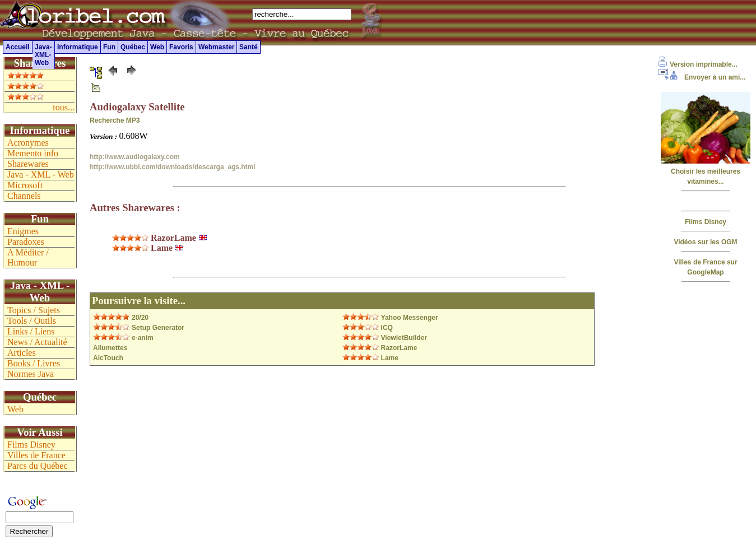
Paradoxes (26, 242)
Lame (390, 358)
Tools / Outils (32, 321)
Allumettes (110, 348)
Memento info (33, 153)
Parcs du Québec (38, 466)
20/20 (140, 318)
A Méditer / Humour (28, 257)
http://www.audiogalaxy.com (135, 157)
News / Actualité (37, 342)
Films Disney (706, 222)
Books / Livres (34, 363)
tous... (64, 107)
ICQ (387, 328)
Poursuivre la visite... (139, 301)
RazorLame (399, 348)
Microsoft (25, 185)
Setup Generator (158, 328)
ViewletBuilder (404, 338)
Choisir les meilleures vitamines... (706, 171)
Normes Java (31, 374)
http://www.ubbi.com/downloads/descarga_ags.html (173, 167)
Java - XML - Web (41, 175)
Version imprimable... (698, 64)
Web (15, 409)
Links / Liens (31, 331)
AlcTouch (108, 358)
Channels (24, 196)
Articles (22, 353)
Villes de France (36, 455)
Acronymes (28, 143)
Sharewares (28, 164)
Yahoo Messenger (410, 318)
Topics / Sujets (34, 310)
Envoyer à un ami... (702, 77)
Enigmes (23, 231)
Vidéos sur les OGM (705, 242)
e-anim (143, 338)
